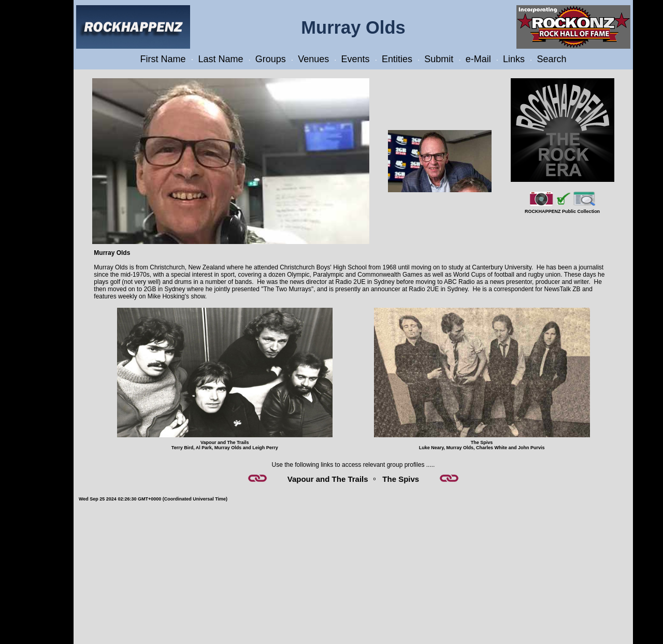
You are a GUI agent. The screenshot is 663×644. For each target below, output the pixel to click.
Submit (439, 59)
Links (514, 59)
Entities (397, 59)
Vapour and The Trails (328, 479)
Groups (271, 59)
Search (551, 59)
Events (356, 59)
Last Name (220, 59)
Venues (313, 59)
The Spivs (401, 479)
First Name (163, 59)
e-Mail (478, 59)
